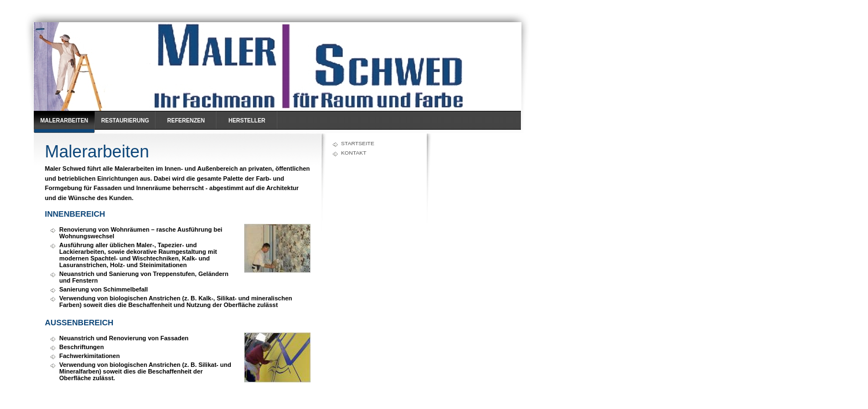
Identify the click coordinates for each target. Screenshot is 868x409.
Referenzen (186, 121)
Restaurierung (125, 121)
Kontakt (354, 153)
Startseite (358, 143)
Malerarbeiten (64, 121)
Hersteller (247, 121)
